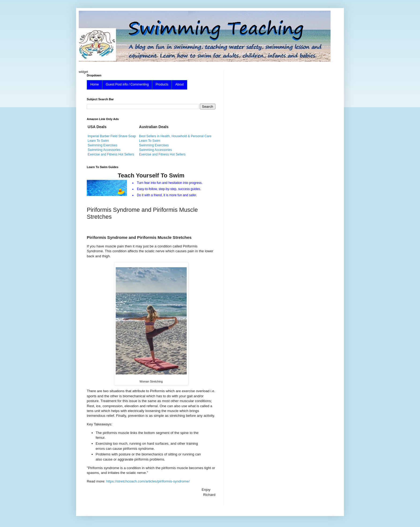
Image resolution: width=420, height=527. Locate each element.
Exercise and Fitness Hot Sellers (111, 154)
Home (95, 84)
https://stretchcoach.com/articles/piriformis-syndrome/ (148, 481)
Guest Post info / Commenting (127, 84)
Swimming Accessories (104, 150)
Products (162, 84)
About (179, 84)
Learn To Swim (98, 141)
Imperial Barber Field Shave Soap (112, 136)
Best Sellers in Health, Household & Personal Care (175, 136)
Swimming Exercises (102, 145)
